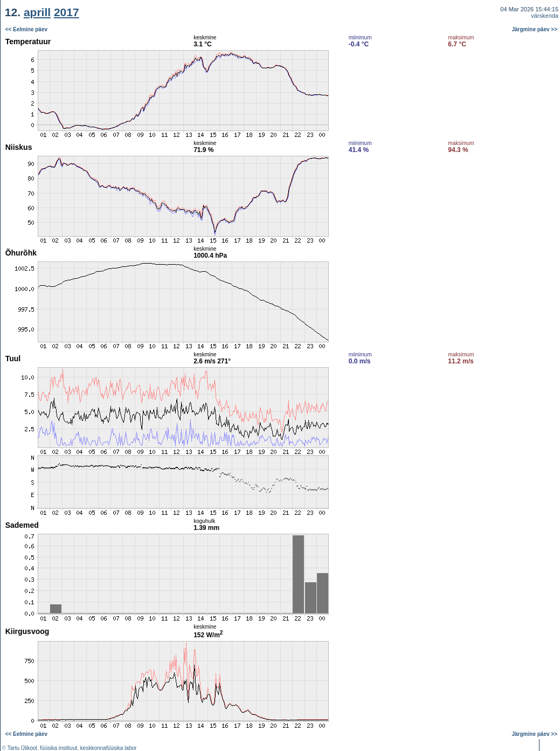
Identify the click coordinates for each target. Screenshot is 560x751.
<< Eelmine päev (26, 29)
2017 (67, 12)
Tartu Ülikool (22, 748)
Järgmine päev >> (535, 29)
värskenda (545, 16)
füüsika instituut (58, 748)
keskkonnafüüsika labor (109, 748)
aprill (37, 12)
